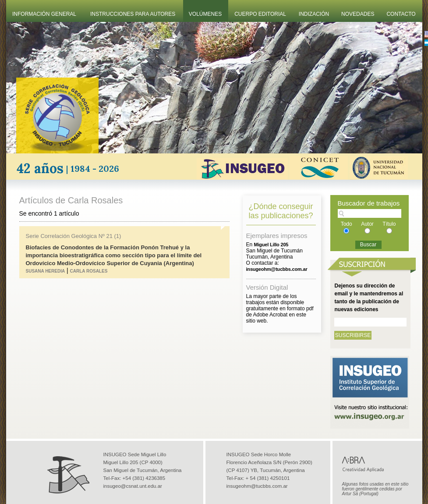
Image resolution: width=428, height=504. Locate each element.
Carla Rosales (89, 271)
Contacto (401, 14)
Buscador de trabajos (369, 203)
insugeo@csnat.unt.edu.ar (133, 486)
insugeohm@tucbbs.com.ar (257, 486)
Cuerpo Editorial (260, 14)
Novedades (358, 14)
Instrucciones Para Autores (133, 14)
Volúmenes (205, 14)
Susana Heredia (46, 271)
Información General (44, 14)
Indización (314, 14)
